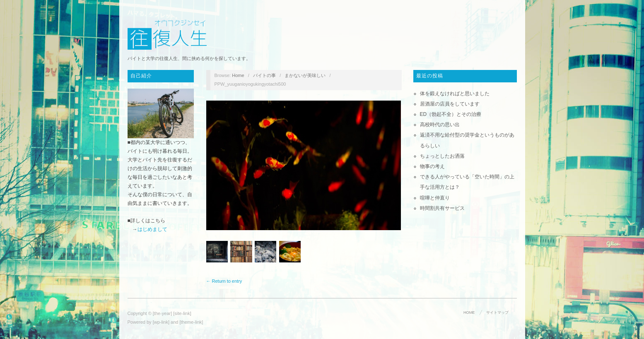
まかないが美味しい (305, 75)
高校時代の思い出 (440, 125)
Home (238, 75)
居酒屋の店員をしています (450, 104)
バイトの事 (264, 75)
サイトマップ (497, 313)
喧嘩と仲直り (435, 198)
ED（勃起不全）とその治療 (451, 114)
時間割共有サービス (442, 208)
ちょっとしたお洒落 (442, 156)
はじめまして (152, 229)
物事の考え (432, 166)
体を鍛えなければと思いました (455, 94)
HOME (469, 313)
